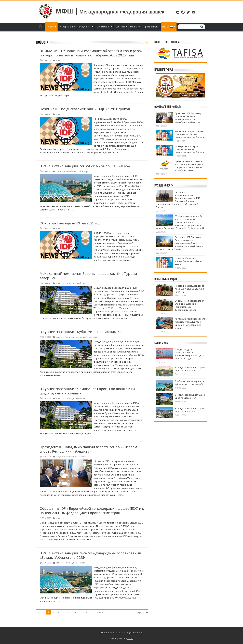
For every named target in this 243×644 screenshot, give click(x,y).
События (120, 27)
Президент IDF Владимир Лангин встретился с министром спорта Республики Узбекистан (88, 449)
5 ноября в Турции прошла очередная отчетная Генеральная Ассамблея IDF (189, 134)
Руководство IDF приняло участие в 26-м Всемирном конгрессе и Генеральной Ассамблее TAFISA (189, 166)
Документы (85, 27)
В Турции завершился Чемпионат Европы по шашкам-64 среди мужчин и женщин (87, 391)
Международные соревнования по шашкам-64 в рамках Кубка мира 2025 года (189, 354)
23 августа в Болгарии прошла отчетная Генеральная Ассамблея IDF (189, 149)
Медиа (134, 27)
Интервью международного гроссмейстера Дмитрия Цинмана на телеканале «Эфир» (190, 323)
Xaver (130, 638)
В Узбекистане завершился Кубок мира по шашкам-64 (85, 166)
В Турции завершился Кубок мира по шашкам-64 (80, 332)
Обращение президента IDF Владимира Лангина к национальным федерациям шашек (190, 305)
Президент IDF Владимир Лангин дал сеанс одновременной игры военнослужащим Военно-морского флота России (180, 243)
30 (87, 612)
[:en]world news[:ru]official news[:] (72, 457)
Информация (66, 27)
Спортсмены (103, 27)
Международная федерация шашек (122, 12)
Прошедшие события (66, 171)
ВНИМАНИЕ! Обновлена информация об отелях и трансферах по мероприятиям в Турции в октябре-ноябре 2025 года (91, 53)
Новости (51, 27)
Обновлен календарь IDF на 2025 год (70, 223)
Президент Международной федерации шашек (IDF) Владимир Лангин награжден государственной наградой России (178, 200)
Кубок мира (83, 171)
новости (60, 60)
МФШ (65, 11)
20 (81, 612)
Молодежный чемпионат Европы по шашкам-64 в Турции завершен (88, 276)
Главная (41, 26)
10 (74, 612)
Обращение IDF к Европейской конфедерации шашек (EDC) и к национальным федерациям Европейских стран (92, 511)
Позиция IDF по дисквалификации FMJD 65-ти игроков (85, 109)
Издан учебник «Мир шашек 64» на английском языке (188, 261)
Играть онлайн (151, 27)
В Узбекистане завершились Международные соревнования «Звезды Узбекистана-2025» (90, 555)
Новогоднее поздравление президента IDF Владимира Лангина (189, 289)
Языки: (168, 27)
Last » (100, 612)
